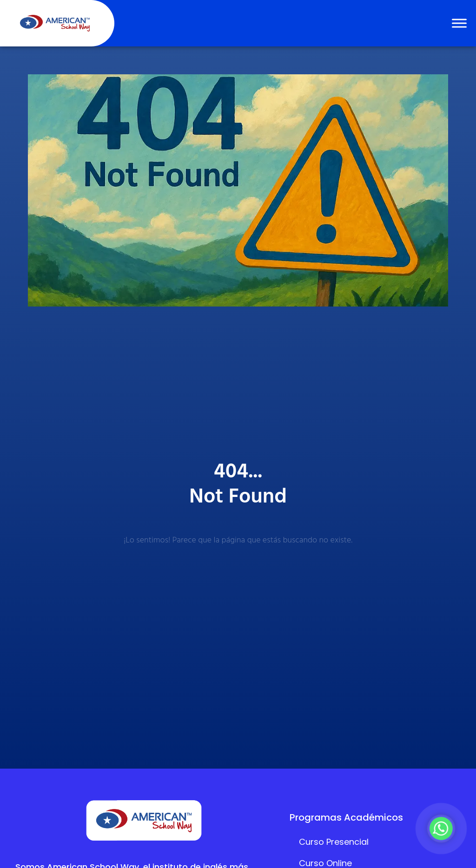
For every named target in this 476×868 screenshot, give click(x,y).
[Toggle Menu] (459, 23)
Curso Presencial (334, 842)
